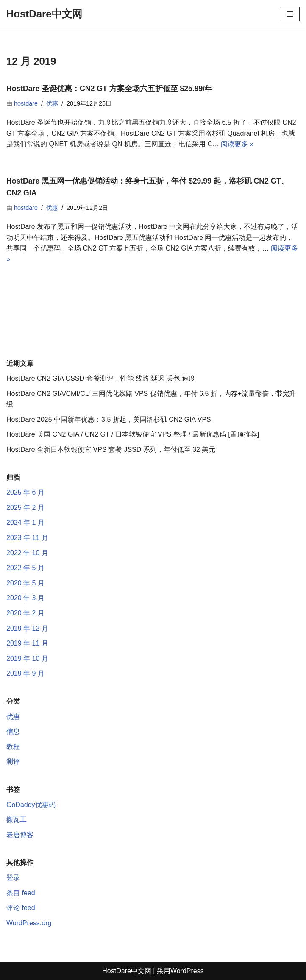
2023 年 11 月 (27, 538)
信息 (13, 731)
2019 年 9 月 (25, 673)
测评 (13, 761)
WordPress (187, 971)
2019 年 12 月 (27, 628)
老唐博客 (20, 835)
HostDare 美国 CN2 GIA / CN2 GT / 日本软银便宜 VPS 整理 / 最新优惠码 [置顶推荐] (133, 434)
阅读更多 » (237, 144)
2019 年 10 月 (27, 658)
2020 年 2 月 (25, 613)
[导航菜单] (290, 14)
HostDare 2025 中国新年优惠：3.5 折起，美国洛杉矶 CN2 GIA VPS (109, 419)
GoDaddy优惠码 (31, 805)
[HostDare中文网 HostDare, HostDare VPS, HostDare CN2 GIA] (44, 14)
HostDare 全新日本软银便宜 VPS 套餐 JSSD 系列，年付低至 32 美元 (111, 450)
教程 (13, 747)
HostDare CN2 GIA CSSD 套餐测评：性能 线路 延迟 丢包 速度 (101, 378)
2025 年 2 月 (25, 508)
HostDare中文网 (127, 971)
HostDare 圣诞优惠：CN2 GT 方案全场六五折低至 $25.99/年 (109, 89)
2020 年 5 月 (25, 583)
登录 (13, 878)
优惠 (52, 103)
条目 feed (21, 893)
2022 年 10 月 (27, 553)
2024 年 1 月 (25, 522)
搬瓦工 (17, 820)
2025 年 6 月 (25, 492)
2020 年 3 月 (25, 598)
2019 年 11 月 (27, 643)
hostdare (26, 103)
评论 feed (21, 908)
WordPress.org (29, 923)
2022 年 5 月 (25, 568)
